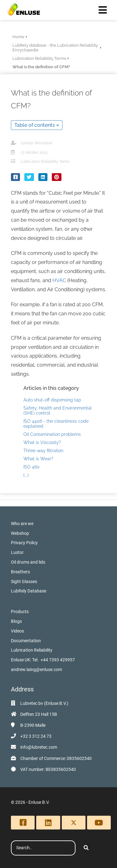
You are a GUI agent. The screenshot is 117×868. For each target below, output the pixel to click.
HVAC (59, 280)
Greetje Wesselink (36, 143)
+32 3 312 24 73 (36, 736)
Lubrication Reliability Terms (45, 162)
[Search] (86, 848)
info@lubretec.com (39, 747)
